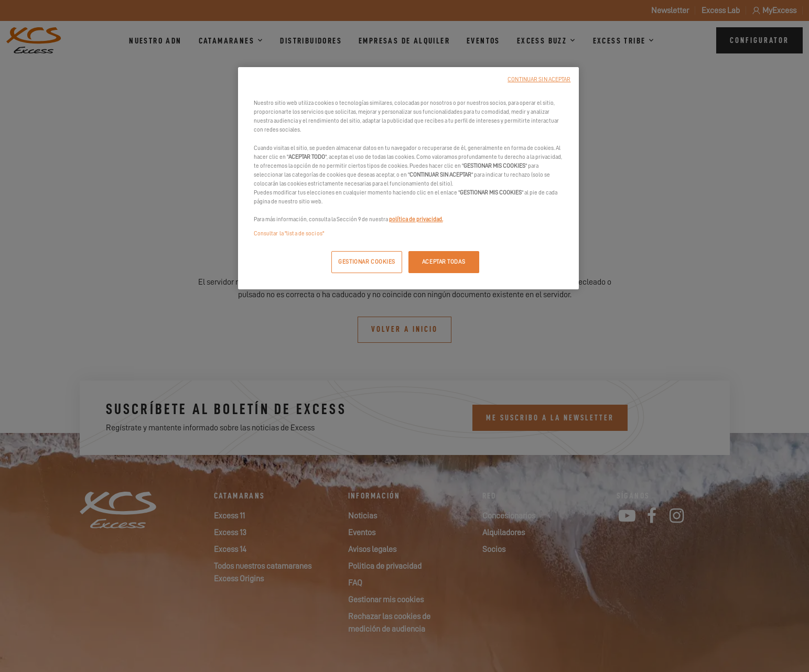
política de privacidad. (416, 219)
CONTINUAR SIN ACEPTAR (539, 79)
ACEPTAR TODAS (444, 262)
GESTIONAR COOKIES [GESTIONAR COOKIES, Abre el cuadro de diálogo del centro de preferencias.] (367, 262)
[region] (408, 178)
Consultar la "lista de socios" (289, 234)
